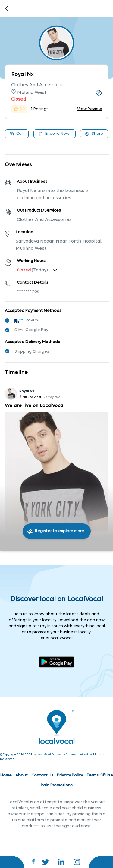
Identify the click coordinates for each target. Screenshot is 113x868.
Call (17, 134)
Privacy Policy (70, 775)
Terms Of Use (100, 775)
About (22, 775)
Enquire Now (54, 134)
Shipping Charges (32, 352)
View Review (89, 109)
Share (94, 134)
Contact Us (42, 775)
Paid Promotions (57, 785)
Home (6, 775)
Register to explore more (60, 531)
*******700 (28, 292)
